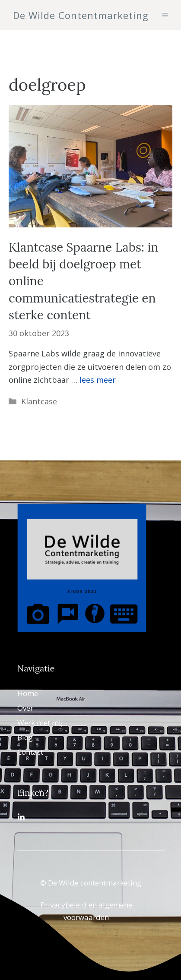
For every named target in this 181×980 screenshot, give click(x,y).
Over (25, 708)
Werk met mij (40, 723)
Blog (25, 737)
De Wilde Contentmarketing (81, 15)
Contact (30, 752)
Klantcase (39, 401)
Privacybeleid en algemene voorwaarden (86, 911)
